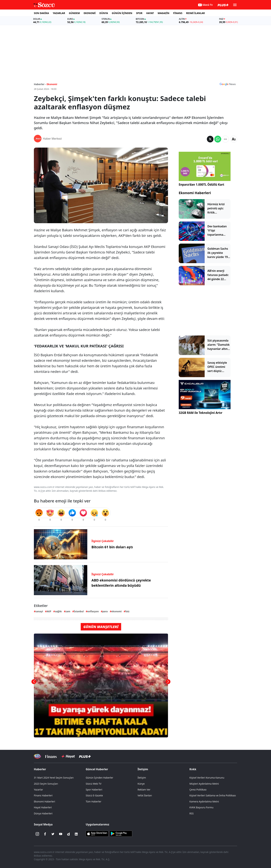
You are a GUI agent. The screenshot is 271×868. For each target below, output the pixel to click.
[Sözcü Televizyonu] (37, 756)
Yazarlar (38, 790)
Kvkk (193, 769)
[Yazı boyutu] (234, 139)
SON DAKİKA (41, 13)
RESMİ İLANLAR (195, 13)
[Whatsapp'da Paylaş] (218, 139)
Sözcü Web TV (94, 784)
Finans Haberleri (43, 795)
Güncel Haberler (97, 769)
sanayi (39, 611)
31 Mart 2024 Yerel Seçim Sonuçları (54, 778)
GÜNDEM (74, 13)
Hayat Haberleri (43, 807)
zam (68, 611)
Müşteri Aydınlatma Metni (204, 784)
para (105, 611)
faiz (127, 611)
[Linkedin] (76, 834)
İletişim (143, 769)
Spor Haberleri (94, 790)
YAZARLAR (59, 13)
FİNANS (178, 13)
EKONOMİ (90, 13)
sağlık (58, 611)
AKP (49, 611)
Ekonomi (52, 84)
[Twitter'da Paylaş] (210, 139)
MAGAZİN (163, 13)
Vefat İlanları (145, 795)
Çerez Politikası (198, 790)
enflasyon (93, 611)
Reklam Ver (144, 790)
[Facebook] (45, 834)
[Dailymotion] (68, 834)
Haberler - (40, 84)
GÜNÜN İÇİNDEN (122, 13)
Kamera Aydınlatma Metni (204, 801)
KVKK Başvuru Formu (201, 807)
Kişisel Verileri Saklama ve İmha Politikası (213, 795)
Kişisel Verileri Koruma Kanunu (207, 778)
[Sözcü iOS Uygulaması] (97, 833)
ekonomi (116, 611)
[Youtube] (61, 834)
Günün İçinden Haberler (99, 778)
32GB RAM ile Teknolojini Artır (200, 413)
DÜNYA (104, 13)
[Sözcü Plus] (85, 756)
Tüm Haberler (94, 801)
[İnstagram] (37, 834)
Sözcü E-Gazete (94, 795)
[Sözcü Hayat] (68, 756)
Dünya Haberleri (43, 813)
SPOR (139, 13)
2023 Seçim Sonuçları (46, 784)
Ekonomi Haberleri (195, 193)
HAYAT (150, 13)
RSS (191, 813)
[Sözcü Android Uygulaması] (121, 833)
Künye (141, 784)
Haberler (40, 769)
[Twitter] (53, 834)
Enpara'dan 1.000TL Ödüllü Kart (201, 185)
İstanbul (79, 611)
